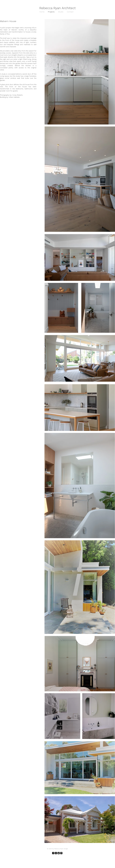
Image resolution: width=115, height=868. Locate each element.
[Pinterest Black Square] (61, 853)
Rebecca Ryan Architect (57, 8)
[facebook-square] (53, 853)
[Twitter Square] (59, 853)
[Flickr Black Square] (56, 853)
